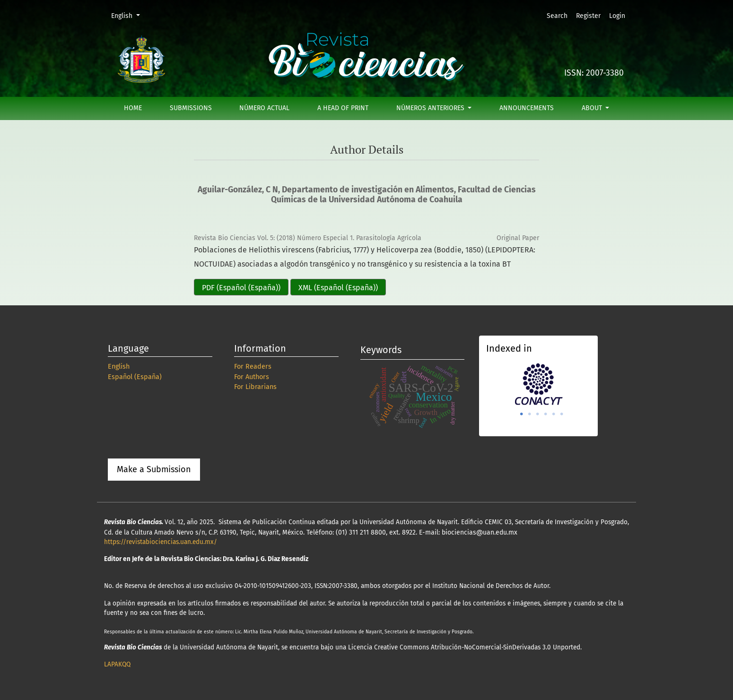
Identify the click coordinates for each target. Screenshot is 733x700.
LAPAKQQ (117, 664)
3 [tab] (538, 414)
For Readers (253, 367)
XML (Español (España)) (338, 288)
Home (133, 108)
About (593, 108)
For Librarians (255, 387)
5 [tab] (554, 414)
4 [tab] (546, 414)
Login (617, 16)
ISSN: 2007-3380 (594, 73)
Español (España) (135, 377)
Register (588, 16)
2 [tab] (530, 414)
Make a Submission (154, 469)
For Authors (252, 377)
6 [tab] (562, 414)
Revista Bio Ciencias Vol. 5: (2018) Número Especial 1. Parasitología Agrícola (308, 238)
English (129, 15)
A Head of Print (343, 108)
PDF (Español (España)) (241, 288)
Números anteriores (431, 108)
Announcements (527, 108)
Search (557, 16)
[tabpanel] (538, 384)
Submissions (191, 108)
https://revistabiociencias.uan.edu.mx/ (161, 542)
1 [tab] (522, 414)
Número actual (264, 108)
